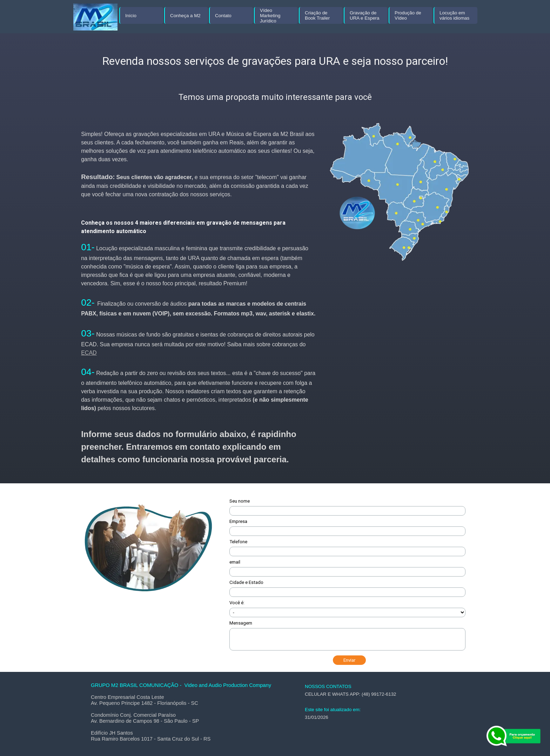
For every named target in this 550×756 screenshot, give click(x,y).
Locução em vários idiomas (454, 15)
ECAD (89, 353)
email (235, 562)
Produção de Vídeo (408, 15)
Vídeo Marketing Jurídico (270, 16)
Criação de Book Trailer (317, 15)
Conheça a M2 (185, 16)
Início (131, 16)
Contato (223, 16)
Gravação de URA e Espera (364, 15)
